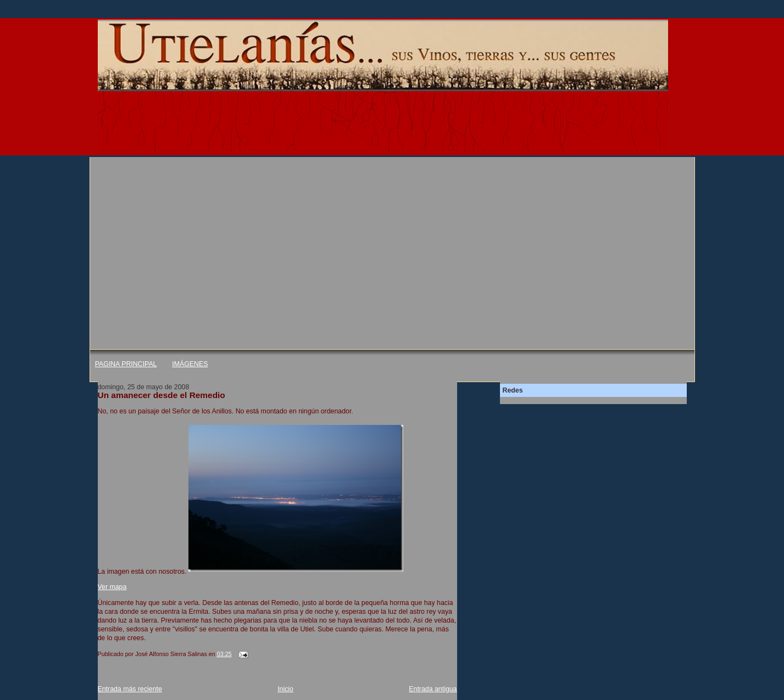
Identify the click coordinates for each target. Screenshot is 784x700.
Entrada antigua (433, 689)
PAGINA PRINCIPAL (126, 364)
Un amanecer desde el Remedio (162, 395)
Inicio (285, 689)
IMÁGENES (190, 364)
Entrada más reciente (130, 689)
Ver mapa (112, 587)
